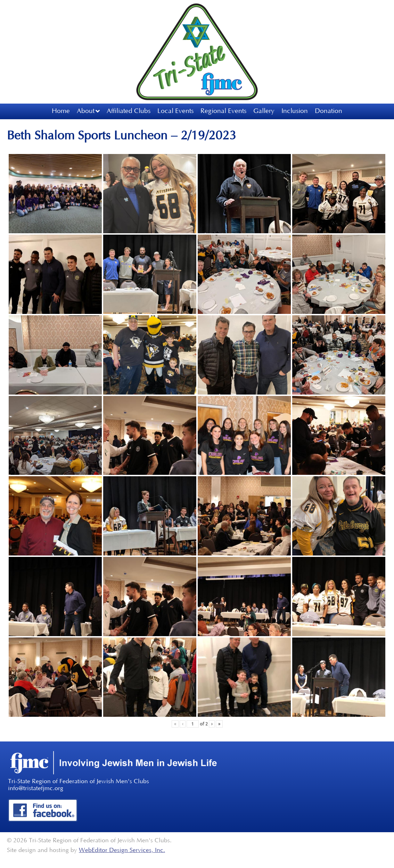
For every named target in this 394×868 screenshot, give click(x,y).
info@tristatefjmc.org (36, 788)
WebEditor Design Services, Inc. (122, 850)
